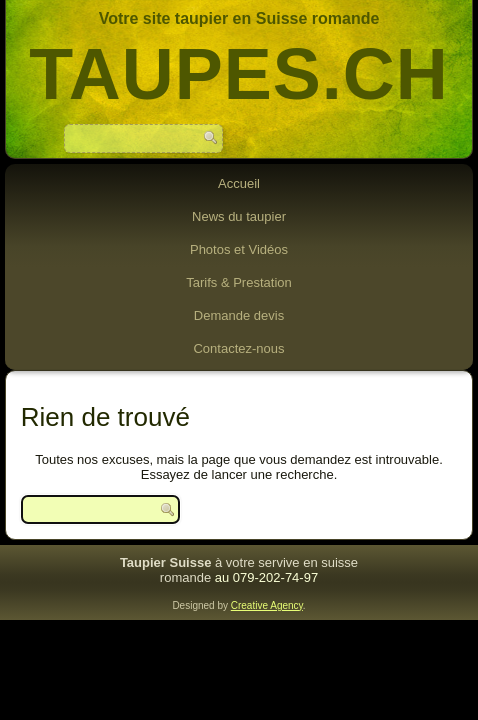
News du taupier (239, 216)
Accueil (239, 183)
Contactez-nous (238, 348)
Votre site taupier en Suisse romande (239, 18)
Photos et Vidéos (239, 249)
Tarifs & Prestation (239, 282)
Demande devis (239, 315)
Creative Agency (267, 605)
